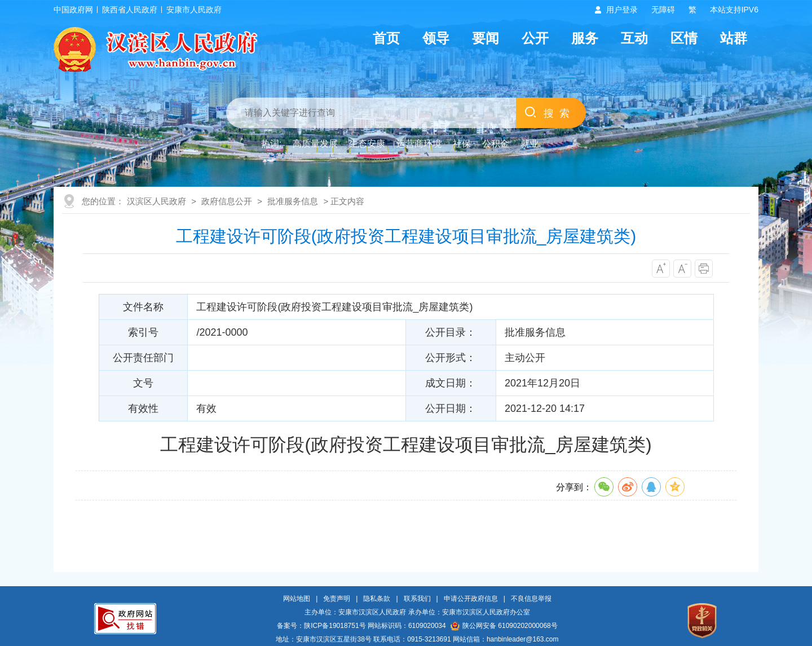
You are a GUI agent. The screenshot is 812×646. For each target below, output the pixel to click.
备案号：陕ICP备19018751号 (321, 626)
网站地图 (297, 599)
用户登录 (622, 10)
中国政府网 (73, 10)
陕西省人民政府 (130, 10)
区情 (684, 38)
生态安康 (367, 144)
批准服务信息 (293, 201)
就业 (529, 144)
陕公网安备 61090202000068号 (504, 626)
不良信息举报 (531, 599)
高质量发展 (315, 144)
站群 (734, 38)
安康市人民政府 (194, 10)
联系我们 (417, 599)
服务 (585, 38)
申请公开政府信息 (471, 599)
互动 (634, 38)
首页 (386, 38)
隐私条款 (377, 599)
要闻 (486, 38)
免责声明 (337, 599)
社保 (462, 144)
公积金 (496, 144)
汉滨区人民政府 (156, 201)
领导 (436, 38)
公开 (535, 38)
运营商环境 (419, 144)
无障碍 (663, 10)
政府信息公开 (227, 201)
